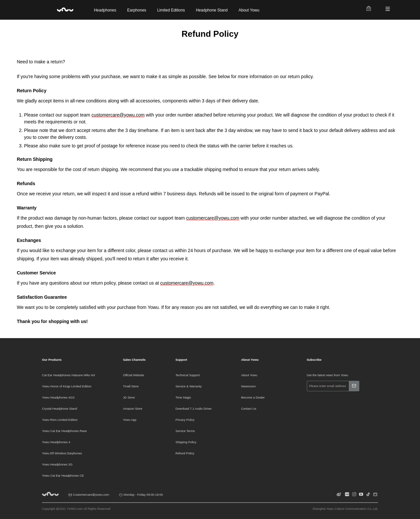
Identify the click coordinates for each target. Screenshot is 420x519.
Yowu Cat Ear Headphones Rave (64, 431)
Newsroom (249, 386)
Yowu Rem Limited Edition (60, 420)
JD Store (129, 398)
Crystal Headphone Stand (60, 409)
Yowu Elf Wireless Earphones (62, 453)
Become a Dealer (253, 398)
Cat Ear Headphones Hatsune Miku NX (69, 375)
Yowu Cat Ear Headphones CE (63, 476)
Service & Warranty (189, 386)
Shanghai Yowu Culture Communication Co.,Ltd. (345, 509)
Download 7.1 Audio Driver (194, 409)
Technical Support (188, 375)
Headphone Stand (212, 10)
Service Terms (185, 431)
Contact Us (249, 409)
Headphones (105, 10)
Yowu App (130, 420)
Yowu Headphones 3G (57, 465)
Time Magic (183, 398)
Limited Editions (171, 10)
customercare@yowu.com (118, 115)
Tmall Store (131, 386)
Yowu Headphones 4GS (58, 398)
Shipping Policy (186, 442)
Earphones (137, 10)
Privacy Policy (185, 420)
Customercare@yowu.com (91, 495)
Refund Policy (185, 453)
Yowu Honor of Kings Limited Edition (67, 386)
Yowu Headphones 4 (56, 442)
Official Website (134, 375)
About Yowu (249, 10)
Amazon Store (133, 409)
